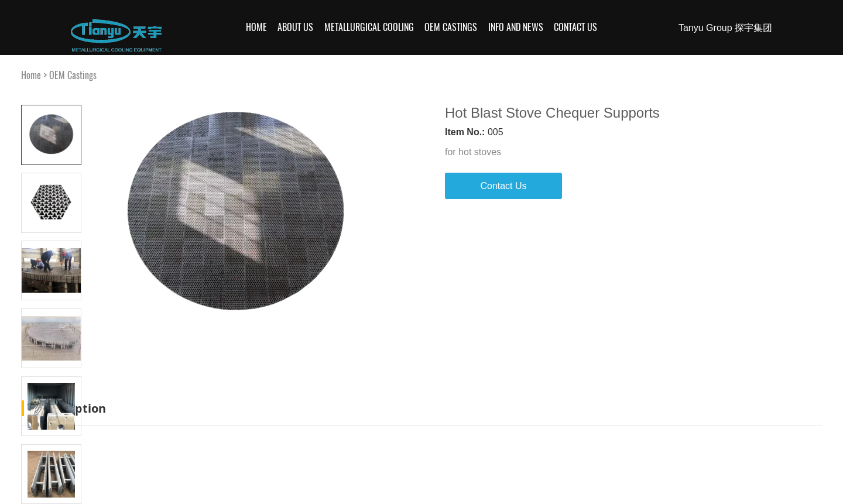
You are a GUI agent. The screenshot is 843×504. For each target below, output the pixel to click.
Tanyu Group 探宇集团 (725, 28)
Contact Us (575, 27)
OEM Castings (451, 27)
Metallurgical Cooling (369, 27)
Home (256, 27)
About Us (295, 27)
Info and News (516, 27)
